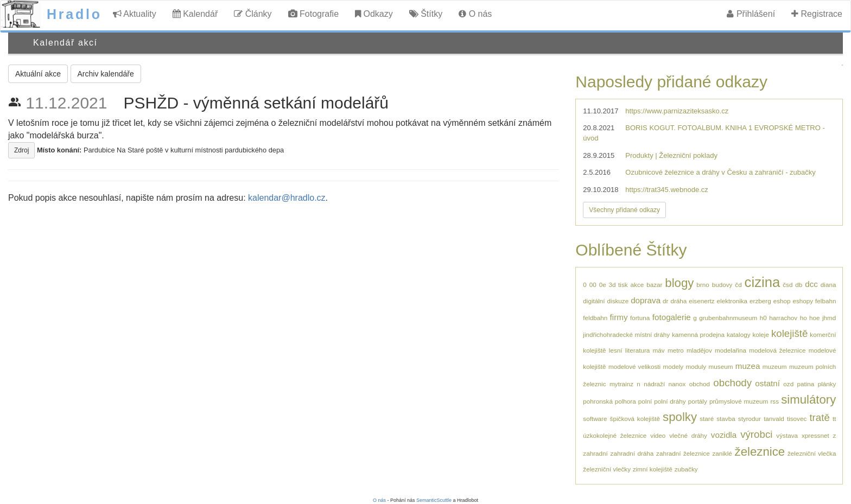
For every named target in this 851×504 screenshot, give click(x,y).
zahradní (595, 453)
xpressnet (815, 435)
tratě (819, 417)
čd (738, 285)
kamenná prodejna (698, 334)
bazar (654, 285)
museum (721, 366)
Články (253, 14)
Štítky (426, 14)
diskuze (618, 301)
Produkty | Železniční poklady (671, 155)
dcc (811, 284)
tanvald (774, 419)
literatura (637, 350)
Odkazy (374, 14)
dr (665, 301)
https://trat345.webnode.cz (666, 190)
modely (673, 366)
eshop (782, 301)
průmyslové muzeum (739, 401)
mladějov (699, 350)
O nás (475, 14)
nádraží (654, 384)
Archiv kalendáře (106, 74)
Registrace (817, 14)
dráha (678, 301)
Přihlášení (751, 14)
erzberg (760, 301)
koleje (761, 334)
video (658, 435)
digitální (594, 301)
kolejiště (790, 333)
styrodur (750, 419)
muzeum (775, 366)
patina (805, 384)
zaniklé (722, 453)
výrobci (756, 434)
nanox (677, 384)
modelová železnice (777, 350)
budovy (722, 285)
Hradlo (74, 14)
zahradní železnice (683, 453)
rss (774, 401)
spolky (680, 417)
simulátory (808, 400)
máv (659, 350)
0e (603, 285)
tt (834, 419)
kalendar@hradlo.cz (287, 198)
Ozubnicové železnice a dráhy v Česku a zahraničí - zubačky (720, 172)
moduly (696, 366)
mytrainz (621, 384)
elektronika (732, 301)
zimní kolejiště (653, 469)
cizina (763, 282)
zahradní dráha (632, 453)
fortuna (640, 318)
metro (676, 350)
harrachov (783, 318)
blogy (679, 283)
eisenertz (701, 301)
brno (703, 285)
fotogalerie (672, 317)
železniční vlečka (812, 453)
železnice (760, 452)
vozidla (724, 435)
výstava (787, 435)
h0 (763, 318)
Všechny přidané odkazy (624, 210)
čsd (788, 285)
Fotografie (313, 14)
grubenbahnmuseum (728, 318)
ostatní (767, 383)
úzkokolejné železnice (615, 435)
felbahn (825, 301)
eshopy (803, 301)
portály (698, 401)
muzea (748, 366)
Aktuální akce (38, 74)
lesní (616, 350)
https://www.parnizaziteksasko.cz (677, 111)
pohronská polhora (609, 401)
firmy (619, 317)
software (595, 419)
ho (804, 318)
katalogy (739, 334)
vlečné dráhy (688, 435)
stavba (726, 419)
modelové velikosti (634, 366)
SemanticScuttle (434, 500)
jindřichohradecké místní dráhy (626, 334)
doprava (646, 300)
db (799, 285)
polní (645, 401)
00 (593, 285)
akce (637, 285)
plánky (827, 384)
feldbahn (595, 318)
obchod (700, 384)
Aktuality (135, 14)
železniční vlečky (607, 469)
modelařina (731, 350)
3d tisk (618, 285)
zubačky (686, 469)
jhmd (829, 318)
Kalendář (195, 14)
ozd (788, 384)
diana (828, 285)
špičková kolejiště (635, 419)
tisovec (797, 419)
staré (707, 419)
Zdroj (21, 150)
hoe (815, 318)
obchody (732, 383)
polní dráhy (670, 401)
